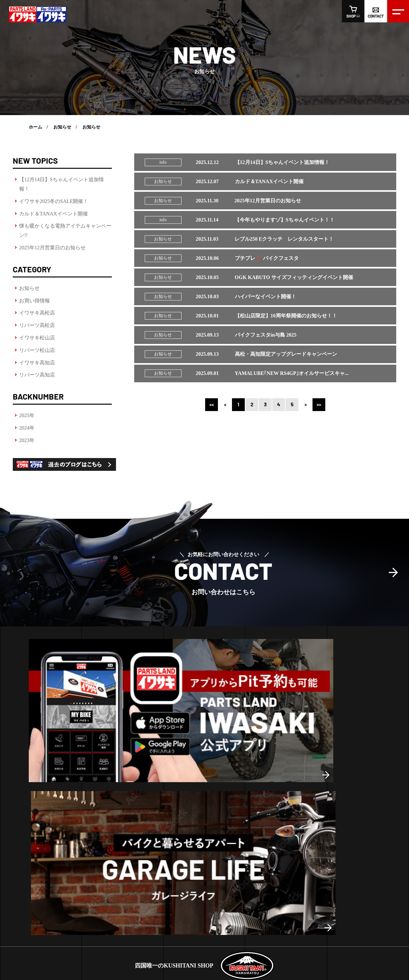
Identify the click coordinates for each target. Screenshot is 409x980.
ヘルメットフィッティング (39, 793)
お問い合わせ (222, 892)
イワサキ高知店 (37, 363)
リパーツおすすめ (276, 814)
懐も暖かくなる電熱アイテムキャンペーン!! (65, 230)
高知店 (134, 801)
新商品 (265, 793)
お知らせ (62, 127)
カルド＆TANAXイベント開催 (54, 214)
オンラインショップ (269, 892)
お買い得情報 (35, 301)
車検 (17, 836)
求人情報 (190, 892)
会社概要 (126, 892)
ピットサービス (28, 803)
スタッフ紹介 (158, 892)
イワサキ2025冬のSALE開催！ (54, 201)
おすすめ (267, 803)
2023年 (27, 440)
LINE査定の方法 (28, 825)
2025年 (27, 415)
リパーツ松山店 (37, 350)
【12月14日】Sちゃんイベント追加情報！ (62, 184)
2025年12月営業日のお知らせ (52, 248)
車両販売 (25, 847)
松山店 (118, 801)
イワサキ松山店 (37, 338)
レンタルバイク (28, 814)
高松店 (101, 801)
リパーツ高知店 (37, 375)
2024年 (27, 428)
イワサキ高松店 (37, 313)
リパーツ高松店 (37, 325)
